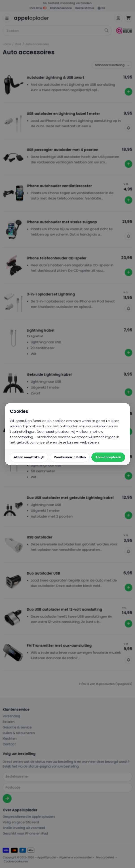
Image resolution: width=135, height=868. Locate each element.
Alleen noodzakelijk (29, 457)
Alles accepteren (108, 457)
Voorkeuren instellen (70, 457)
